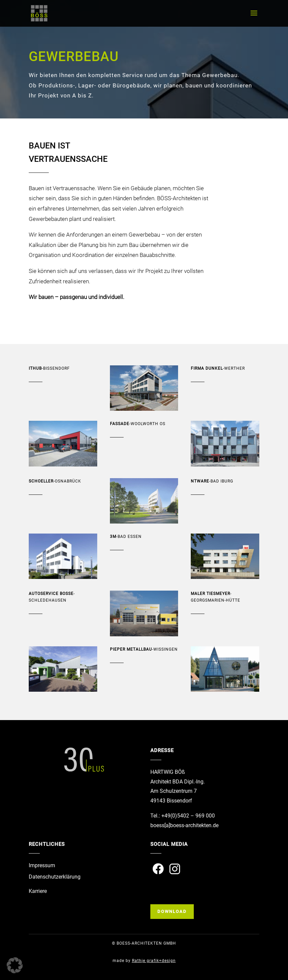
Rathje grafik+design (154, 961)
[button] (15, 965)
